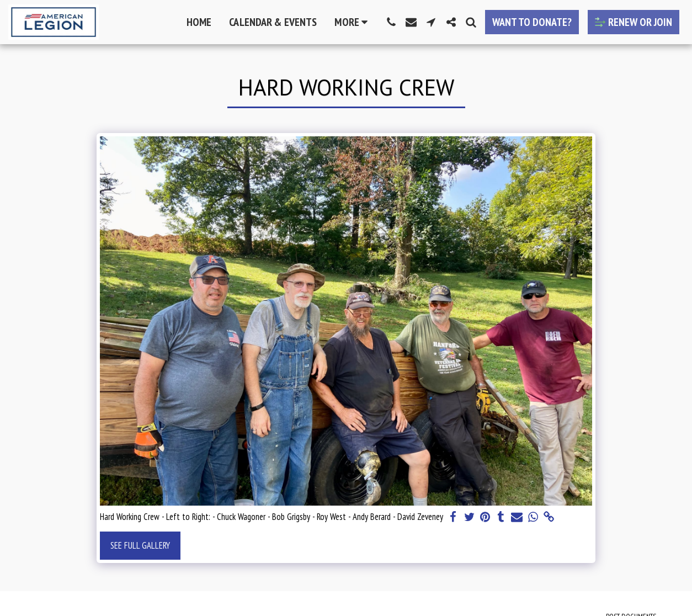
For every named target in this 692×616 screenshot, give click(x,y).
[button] (391, 22)
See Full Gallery (140, 545)
